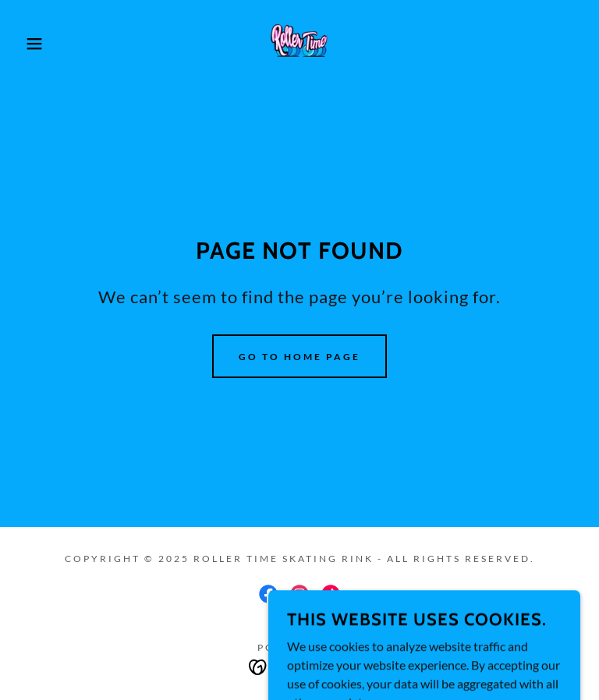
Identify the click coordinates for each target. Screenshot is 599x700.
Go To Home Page (299, 357)
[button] (30, 44)
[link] (299, 44)
